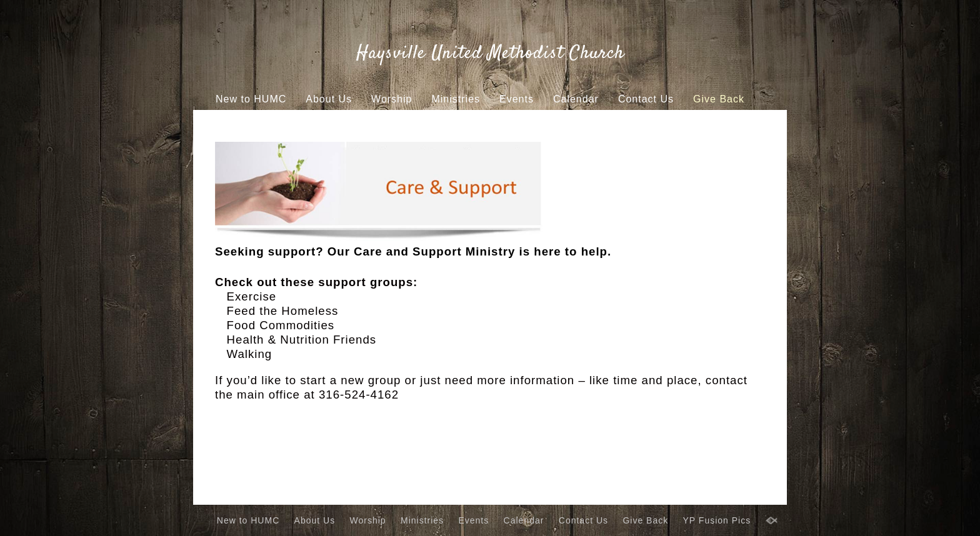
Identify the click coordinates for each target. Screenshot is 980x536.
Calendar (576, 99)
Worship (392, 99)
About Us (329, 99)
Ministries (456, 99)
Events (517, 99)
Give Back (719, 99)
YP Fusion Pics (470, 123)
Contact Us (646, 99)
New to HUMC (251, 99)
